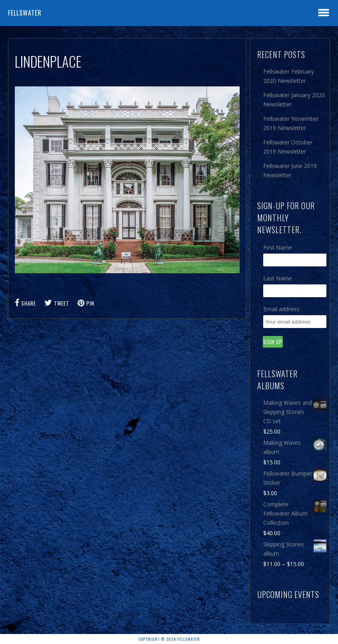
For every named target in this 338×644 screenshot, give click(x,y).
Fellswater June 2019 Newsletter (290, 170)
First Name (278, 247)
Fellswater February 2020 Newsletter (289, 76)
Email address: (282, 309)
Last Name (278, 278)
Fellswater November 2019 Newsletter (291, 123)
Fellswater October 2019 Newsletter (288, 147)
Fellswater (25, 13)
